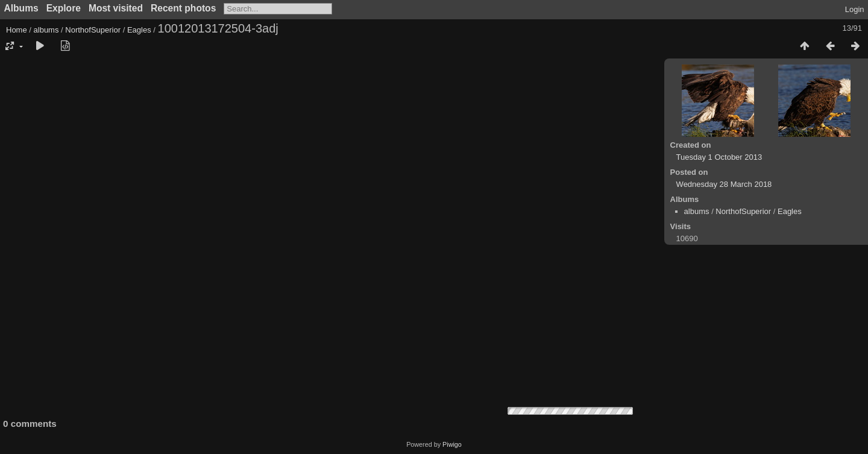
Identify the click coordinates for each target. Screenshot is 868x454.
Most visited (116, 8)
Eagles (139, 30)
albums (46, 30)
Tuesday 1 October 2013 (719, 157)
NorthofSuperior (93, 30)
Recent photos (183, 8)
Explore (64, 8)
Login (855, 9)
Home (17, 30)
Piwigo (452, 444)
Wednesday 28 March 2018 (724, 184)
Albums (21, 8)
